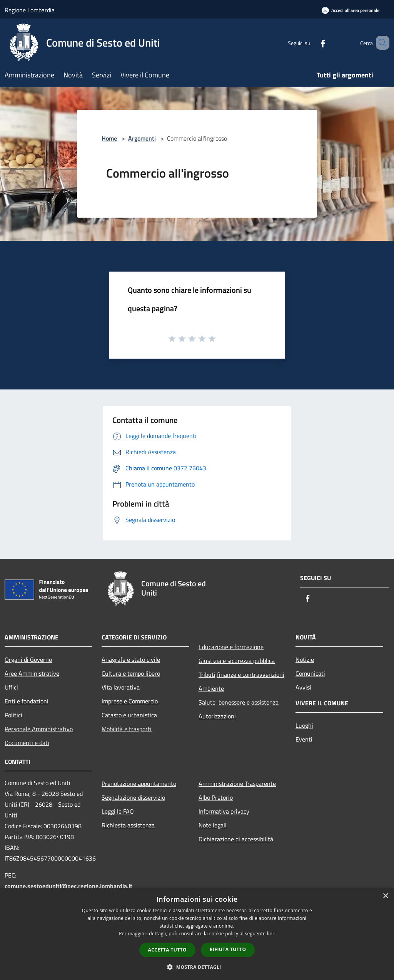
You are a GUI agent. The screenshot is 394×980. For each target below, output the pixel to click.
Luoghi (304, 725)
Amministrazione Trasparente (237, 784)
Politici (13, 715)
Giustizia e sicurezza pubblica (237, 661)
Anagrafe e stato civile (131, 659)
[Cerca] (380, 43)
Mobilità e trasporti (127, 729)
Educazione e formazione (231, 647)
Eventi (304, 739)
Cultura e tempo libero (131, 673)
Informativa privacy (224, 811)
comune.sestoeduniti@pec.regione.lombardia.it (68, 886)
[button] (197, 967)
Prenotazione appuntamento (139, 784)
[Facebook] (312, 43)
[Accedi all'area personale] (351, 10)
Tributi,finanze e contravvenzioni (241, 675)
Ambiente (211, 688)
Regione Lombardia (30, 10)
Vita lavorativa (121, 687)
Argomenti (142, 138)
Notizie (305, 659)
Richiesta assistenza (128, 825)
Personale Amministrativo (39, 729)
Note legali (213, 825)
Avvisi (303, 687)
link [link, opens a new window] (271, 934)
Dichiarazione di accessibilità (236, 839)
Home (109, 138)
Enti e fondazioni (27, 701)
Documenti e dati (27, 743)
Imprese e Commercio (130, 701)
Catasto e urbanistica (129, 715)
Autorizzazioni (217, 716)
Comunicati (310, 673)
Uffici (11, 687)
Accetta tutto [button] (167, 950)
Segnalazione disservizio (133, 797)
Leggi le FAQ (118, 811)
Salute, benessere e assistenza (239, 702)
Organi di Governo (28, 659)
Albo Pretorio (216, 797)
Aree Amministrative (32, 673)
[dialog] (197, 934)
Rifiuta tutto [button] (228, 949)
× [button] (385, 896)
